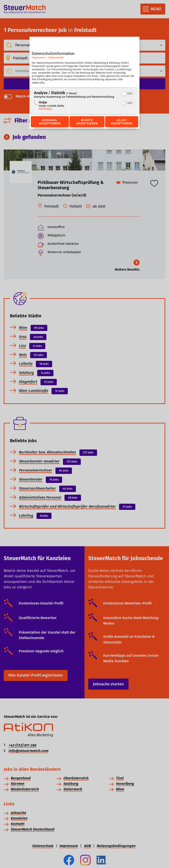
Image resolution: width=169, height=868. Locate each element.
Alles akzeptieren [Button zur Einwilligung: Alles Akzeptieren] (122, 122)
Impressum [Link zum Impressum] (39, 57)
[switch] (128, 93)
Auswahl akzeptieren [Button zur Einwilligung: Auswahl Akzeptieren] (50, 122)
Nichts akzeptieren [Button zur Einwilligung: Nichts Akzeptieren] (87, 122)
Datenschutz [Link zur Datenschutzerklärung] (56, 57)
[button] (124, 94)
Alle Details (45, 109)
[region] (84, 101)
